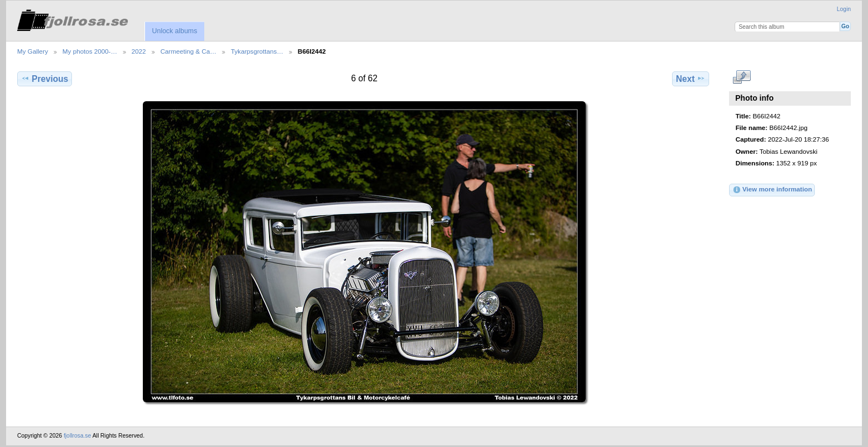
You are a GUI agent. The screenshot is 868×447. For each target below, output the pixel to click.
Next (691, 79)
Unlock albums (174, 31)
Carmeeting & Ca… (188, 51)
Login (844, 9)
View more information (772, 190)
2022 (139, 51)
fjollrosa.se (77, 436)
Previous (45, 79)
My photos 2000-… (90, 51)
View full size (742, 77)
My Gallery (33, 51)
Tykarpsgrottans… (257, 51)
